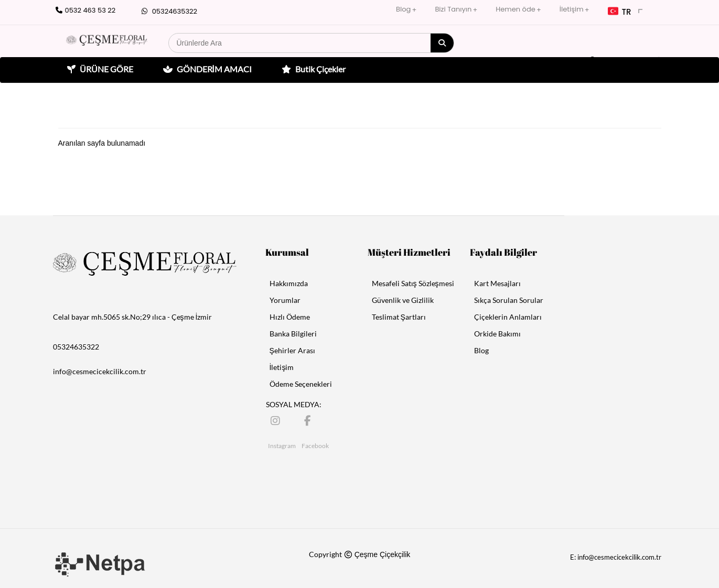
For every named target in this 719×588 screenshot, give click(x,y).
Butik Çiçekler (312, 69)
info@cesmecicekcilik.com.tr (100, 371)
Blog (403, 9)
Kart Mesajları (497, 283)
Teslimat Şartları (399, 317)
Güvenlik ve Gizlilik (403, 300)
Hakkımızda (289, 283)
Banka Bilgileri (293, 334)
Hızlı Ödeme (290, 317)
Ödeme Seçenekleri (301, 384)
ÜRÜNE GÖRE (99, 69)
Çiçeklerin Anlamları (508, 317)
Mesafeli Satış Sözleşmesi (413, 283)
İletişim (572, 9)
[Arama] (442, 43)
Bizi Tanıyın (453, 9)
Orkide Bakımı (497, 334)
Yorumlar (285, 300)
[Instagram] (276, 420)
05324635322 (168, 11)
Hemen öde (515, 9)
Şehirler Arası (292, 350)
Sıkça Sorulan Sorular (509, 300)
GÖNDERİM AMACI (206, 69)
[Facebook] (310, 420)
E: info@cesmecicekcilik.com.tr (616, 557)
